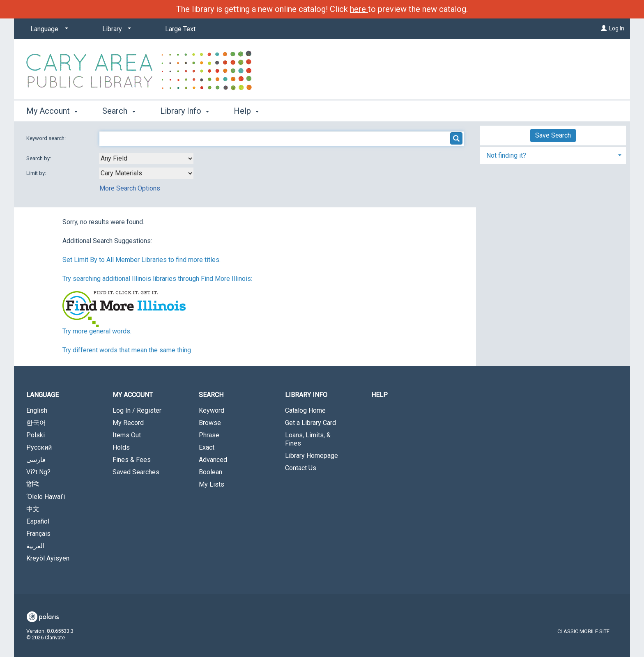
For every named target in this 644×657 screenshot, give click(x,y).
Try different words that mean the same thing (127, 350)
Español (38, 521)
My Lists (212, 484)
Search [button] (119, 111)
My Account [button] (52, 111)
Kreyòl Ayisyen (48, 558)
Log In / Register (137, 410)
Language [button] (43, 395)
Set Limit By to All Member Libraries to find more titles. (141, 260)
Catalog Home (305, 410)
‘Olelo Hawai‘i (46, 497)
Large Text (180, 29)
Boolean (210, 472)
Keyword (212, 410)
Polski (36, 435)
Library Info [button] (185, 111)
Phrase (209, 435)
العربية (35, 546)
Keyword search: (47, 138)
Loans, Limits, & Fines (308, 439)
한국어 (36, 423)
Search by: (39, 158)
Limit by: (37, 173)
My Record (128, 423)
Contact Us (301, 468)
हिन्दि (33, 484)
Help (379, 395)
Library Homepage (312, 456)
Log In (617, 28)
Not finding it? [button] (506, 155)
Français (38, 534)
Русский (39, 447)
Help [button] (246, 111)
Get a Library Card (310, 423)
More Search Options (130, 188)
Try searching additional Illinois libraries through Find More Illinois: (157, 279)
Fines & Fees (132, 460)
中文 (33, 509)
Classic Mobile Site (583, 631)
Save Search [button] (553, 135)
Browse (210, 423)
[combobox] (146, 159)
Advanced (213, 460)
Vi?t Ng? (38, 472)
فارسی (36, 460)
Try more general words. (97, 331)
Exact (207, 447)
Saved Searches (136, 472)
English (37, 410)
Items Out (127, 435)
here (359, 9)
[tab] (553, 155)
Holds (121, 447)
